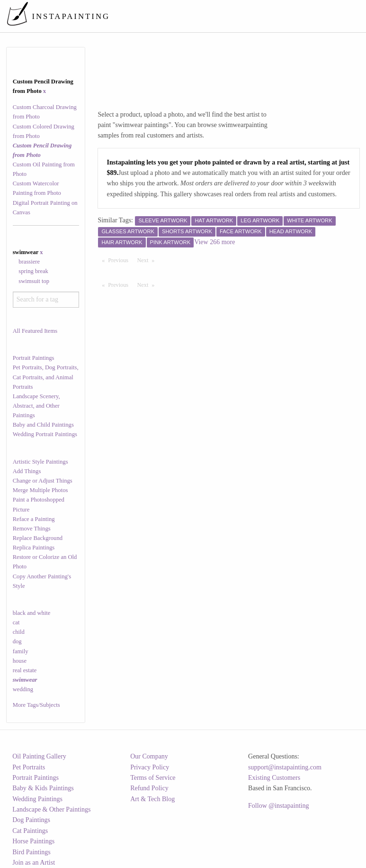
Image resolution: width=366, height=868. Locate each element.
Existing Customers (274, 778)
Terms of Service (153, 778)
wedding (23, 689)
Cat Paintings (30, 831)
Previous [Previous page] (120, 260)
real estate (25, 670)
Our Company (149, 756)
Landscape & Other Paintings (51, 809)
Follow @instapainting (278, 806)
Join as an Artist (34, 863)
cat (16, 622)
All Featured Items (35, 331)
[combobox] (46, 300)
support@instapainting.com (285, 767)
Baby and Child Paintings (43, 425)
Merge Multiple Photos (40, 490)
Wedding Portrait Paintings (45, 434)
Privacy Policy (150, 767)
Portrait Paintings (34, 358)
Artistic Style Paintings (40, 462)
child (19, 632)
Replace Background (38, 538)
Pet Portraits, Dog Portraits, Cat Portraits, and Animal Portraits (46, 377)
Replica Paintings (34, 548)
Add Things (27, 471)
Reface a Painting (34, 519)
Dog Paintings (31, 820)
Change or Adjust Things (43, 481)
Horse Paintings (33, 841)
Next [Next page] (148, 260)
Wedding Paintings (37, 799)
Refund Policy (149, 788)
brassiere (29, 262)
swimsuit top (34, 281)
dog (17, 641)
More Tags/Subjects (36, 705)
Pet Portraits (29, 767)
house (20, 661)
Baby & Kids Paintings (43, 788)
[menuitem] (185, 16)
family (21, 651)
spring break (33, 271)
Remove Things (32, 529)
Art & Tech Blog (152, 799)
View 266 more (214, 242)
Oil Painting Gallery (39, 756)
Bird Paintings (31, 852)
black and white (32, 613)
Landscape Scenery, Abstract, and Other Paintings (36, 406)
